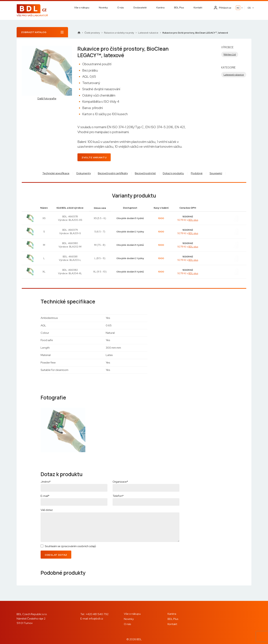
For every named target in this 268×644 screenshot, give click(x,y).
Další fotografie (47, 99)
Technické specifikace (56, 173)
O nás (121, 8)
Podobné (197, 173)
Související (216, 173)
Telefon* (118, 496)
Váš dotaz (47, 510)
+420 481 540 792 (97, 614)
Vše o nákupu (82, 8)
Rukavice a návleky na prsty (119, 33)
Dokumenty (84, 173)
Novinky (103, 8)
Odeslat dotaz (56, 555)
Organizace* (120, 482)
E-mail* (45, 496)
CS (249, 8)
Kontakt (198, 8)
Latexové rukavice (148, 33)
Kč (238, 8)
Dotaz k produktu (173, 173)
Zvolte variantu (94, 157)
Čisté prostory (92, 33)
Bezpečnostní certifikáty (113, 173)
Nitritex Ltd (230, 54)
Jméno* (46, 482)
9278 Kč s (188, 220)
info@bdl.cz (96, 619)
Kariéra (160, 8)
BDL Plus (179, 8)
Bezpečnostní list (145, 173)
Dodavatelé (140, 8)
